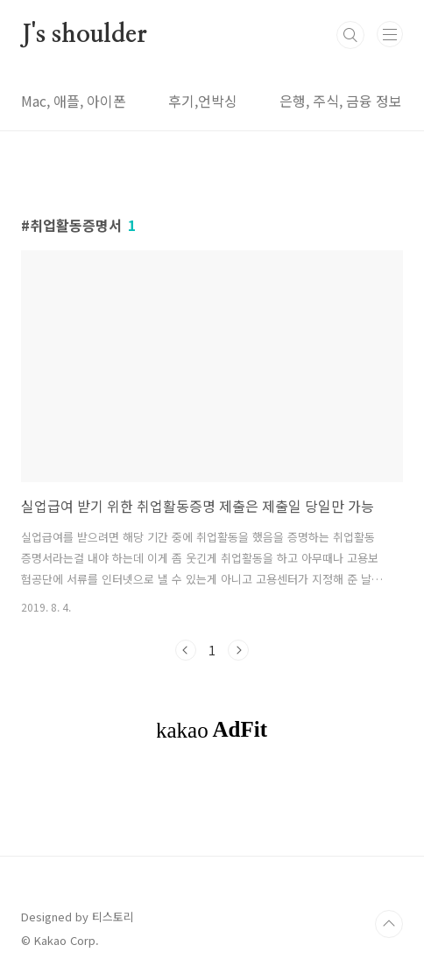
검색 (350, 35)
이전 (186, 650)
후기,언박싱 (203, 101)
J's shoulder (84, 35)
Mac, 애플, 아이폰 (74, 101)
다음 (238, 650)
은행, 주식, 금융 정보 (341, 101)
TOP (389, 924)
